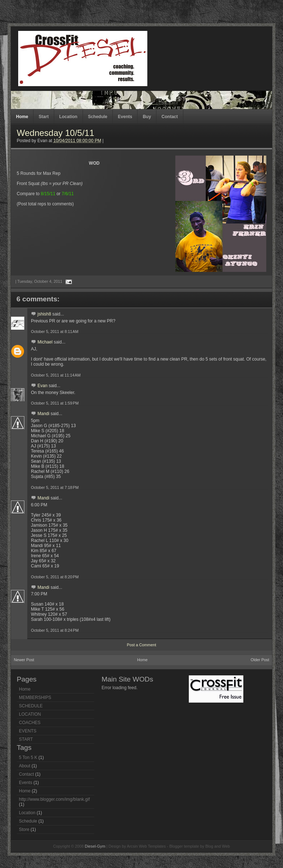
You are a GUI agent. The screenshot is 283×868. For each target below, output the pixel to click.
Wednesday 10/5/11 (55, 133)
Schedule (98, 117)
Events (125, 117)
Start (43, 117)
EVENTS (28, 731)
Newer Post (24, 660)
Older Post (260, 660)
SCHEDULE (31, 706)
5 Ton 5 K (28, 758)
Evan (42, 386)
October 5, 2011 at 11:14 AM (56, 375)
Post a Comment (141, 645)
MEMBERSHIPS (35, 698)
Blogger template (184, 846)
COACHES (30, 723)
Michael (45, 342)
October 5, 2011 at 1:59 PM (55, 403)
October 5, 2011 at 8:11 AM (55, 331)
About (25, 766)
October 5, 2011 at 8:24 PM (55, 630)
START (26, 739)
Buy (147, 117)
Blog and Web (218, 846)
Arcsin (132, 846)
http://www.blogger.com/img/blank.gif (54, 799)
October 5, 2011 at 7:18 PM (55, 487)
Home (22, 117)
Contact (170, 117)
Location (68, 117)
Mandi (43, 414)
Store (24, 829)
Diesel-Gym (95, 846)
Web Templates (152, 846)
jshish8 (44, 314)
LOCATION (30, 714)
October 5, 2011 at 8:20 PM (55, 577)
